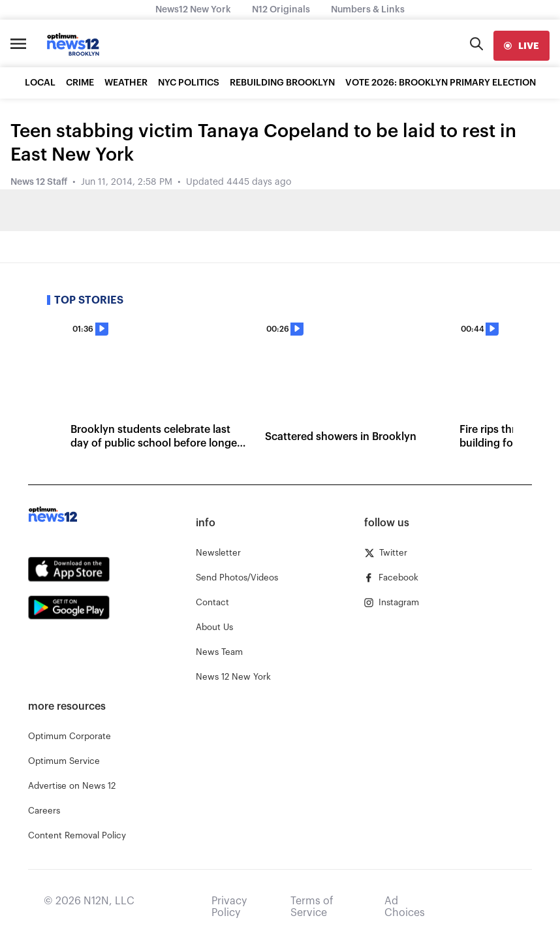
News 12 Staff (39, 182)
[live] (521, 46)
